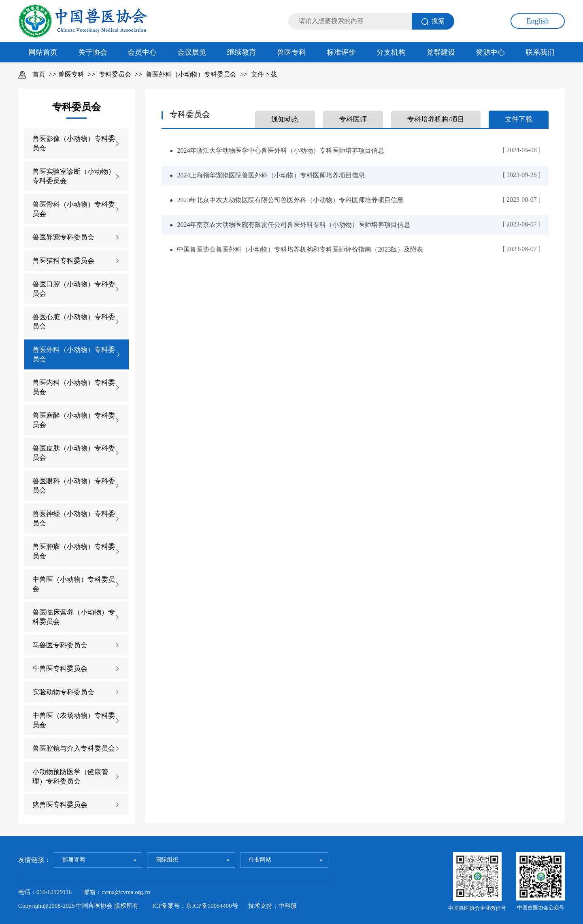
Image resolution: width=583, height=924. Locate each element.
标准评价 (341, 52)
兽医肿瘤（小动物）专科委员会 (74, 551)
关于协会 (93, 52)
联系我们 (540, 52)
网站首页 (43, 52)
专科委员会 (115, 74)
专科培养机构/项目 (436, 119)
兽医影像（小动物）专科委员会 (74, 143)
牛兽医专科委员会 (60, 669)
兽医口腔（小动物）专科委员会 (74, 289)
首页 (39, 74)
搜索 (433, 21)
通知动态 (285, 119)
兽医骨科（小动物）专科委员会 (74, 209)
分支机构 (391, 52)
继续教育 (242, 52)
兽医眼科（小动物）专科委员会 (74, 486)
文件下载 (264, 74)
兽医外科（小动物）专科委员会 (191, 74)
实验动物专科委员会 (63, 692)
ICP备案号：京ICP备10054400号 (195, 906)
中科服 (288, 906)
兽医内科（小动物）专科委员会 (74, 387)
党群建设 (441, 52)
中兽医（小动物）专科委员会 (74, 584)
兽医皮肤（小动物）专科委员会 (74, 453)
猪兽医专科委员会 (60, 805)
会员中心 (142, 52)
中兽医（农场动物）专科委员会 (74, 720)
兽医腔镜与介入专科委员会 (74, 748)
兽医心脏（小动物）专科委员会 (74, 322)
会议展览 (192, 52)
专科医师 (353, 119)
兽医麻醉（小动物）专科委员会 (74, 420)
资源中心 (490, 52)
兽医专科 (291, 52)
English (537, 21)
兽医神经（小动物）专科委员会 (74, 519)
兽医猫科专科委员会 (63, 261)
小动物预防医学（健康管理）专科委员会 (70, 777)
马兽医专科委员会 (60, 645)
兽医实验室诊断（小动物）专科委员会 (74, 176)
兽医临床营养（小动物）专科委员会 (74, 617)
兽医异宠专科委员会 (63, 237)
